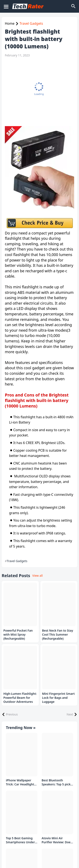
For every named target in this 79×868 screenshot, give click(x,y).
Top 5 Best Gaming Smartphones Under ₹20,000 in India (20, 840)
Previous (12, 714)
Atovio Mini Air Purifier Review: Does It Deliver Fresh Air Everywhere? (57, 840)
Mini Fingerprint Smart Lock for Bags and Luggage (58, 698)
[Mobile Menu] (6, 6)
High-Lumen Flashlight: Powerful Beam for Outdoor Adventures (20, 698)
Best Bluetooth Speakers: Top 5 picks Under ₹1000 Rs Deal (57, 782)
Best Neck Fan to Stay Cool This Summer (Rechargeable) (58, 635)
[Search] (74, 6)
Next (70, 714)
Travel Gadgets (31, 23)
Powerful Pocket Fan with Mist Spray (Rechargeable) (18, 635)
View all (37, 576)
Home (10, 23)
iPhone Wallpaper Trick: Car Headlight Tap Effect (20, 782)
